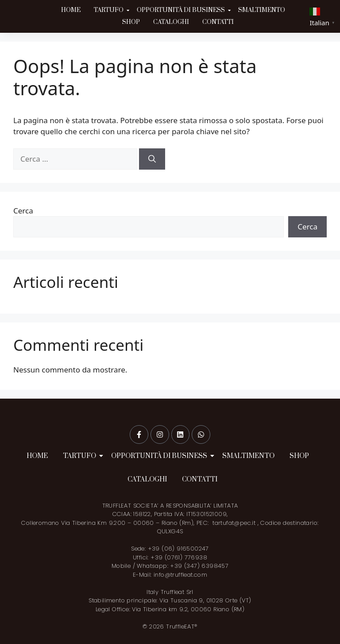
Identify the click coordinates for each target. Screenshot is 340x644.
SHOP (131, 22)
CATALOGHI (171, 22)
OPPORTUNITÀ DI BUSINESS (182, 10)
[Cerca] (152, 159)
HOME (71, 10)
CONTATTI (218, 22)
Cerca (23, 211)
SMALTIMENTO (262, 10)
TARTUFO (110, 10)
